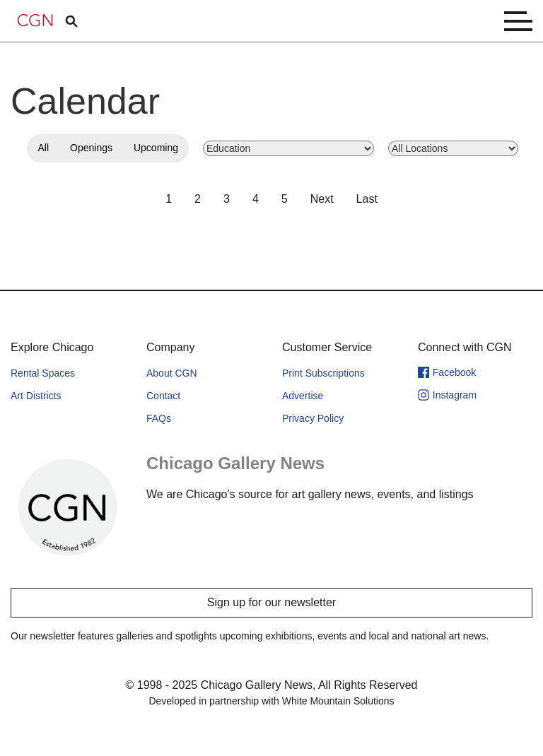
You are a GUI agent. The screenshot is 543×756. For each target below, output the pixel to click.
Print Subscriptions (323, 373)
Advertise (303, 396)
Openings (91, 148)
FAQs (159, 418)
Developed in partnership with (271, 701)
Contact (163, 396)
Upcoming (156, 148)
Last (367, 199)
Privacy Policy (313, 418)
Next (322, 199)
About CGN (172, 373)
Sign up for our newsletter (271, 602)
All (43, 148)
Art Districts (36, 396)
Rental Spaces (43, 373)
